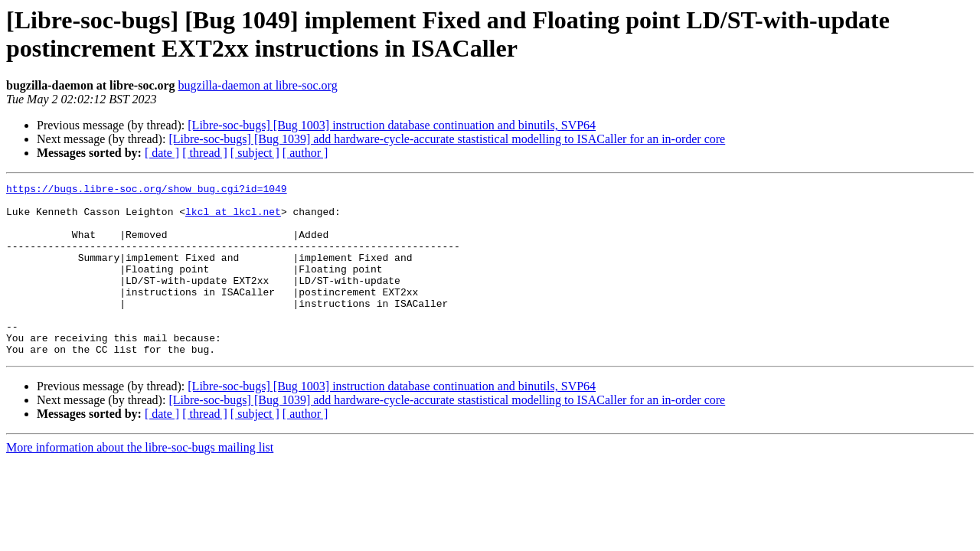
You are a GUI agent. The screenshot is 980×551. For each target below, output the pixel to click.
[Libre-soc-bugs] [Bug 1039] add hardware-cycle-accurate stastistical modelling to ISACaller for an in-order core (447, 139)
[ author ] (305, 153)
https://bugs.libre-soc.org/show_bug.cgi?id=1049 (147, 191)
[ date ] (162, 153)
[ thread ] (205, 153)
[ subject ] (255, 153)
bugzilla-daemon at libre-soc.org (258, 85)
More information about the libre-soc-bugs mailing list (140, 482)
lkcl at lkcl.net (233, 218)
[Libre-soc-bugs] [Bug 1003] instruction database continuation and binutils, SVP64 (392, 125)
